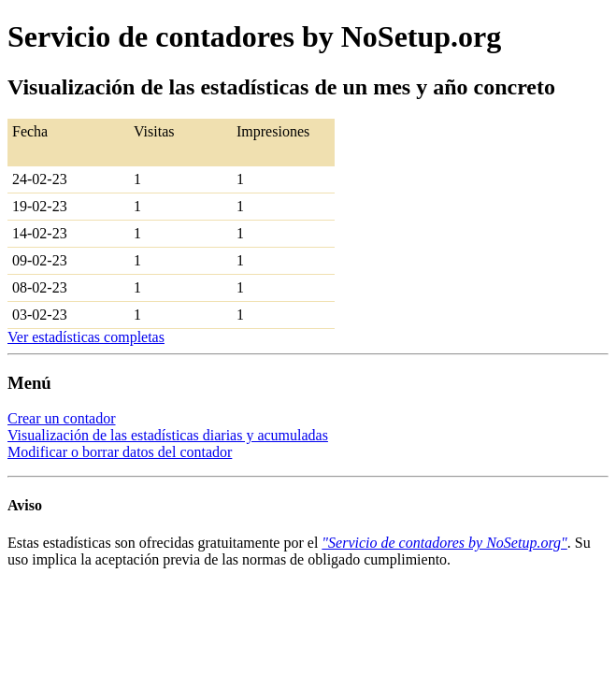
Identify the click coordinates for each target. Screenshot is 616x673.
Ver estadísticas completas (86, 337)
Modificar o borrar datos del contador (120, 452)
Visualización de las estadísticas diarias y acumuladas (168, 435)
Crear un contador (62, 418)
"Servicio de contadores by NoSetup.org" (444, 543)
